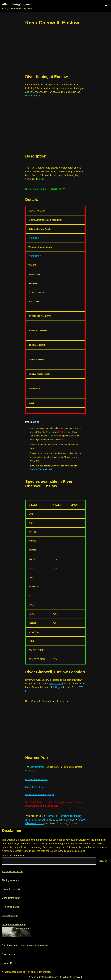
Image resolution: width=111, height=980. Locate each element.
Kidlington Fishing (34, 787)
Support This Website (40, 469)
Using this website (11, 889)
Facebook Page (10, 916)
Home (50, 816)
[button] (106, 6)
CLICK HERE (35, 238)
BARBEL (72, 432)
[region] (55, 50)
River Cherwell (33, 96)
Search (103, 861)
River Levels (8, 954)
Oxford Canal (56, 684)
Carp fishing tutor (11, 898)
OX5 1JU (30, 771)
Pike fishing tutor (10, 907)
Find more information (13, 856)
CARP (32, 432)
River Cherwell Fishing (37, 780)
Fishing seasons (10, 880)
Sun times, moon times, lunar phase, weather (25, 945)
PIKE (39, 432)
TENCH (46, 432)
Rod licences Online (12, 871)
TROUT (54, 432)
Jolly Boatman (37, 767)
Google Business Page (14, 924)
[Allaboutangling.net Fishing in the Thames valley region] (17, 6)
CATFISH (63, 432)
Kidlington (57, 687)
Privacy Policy (9, 963)
